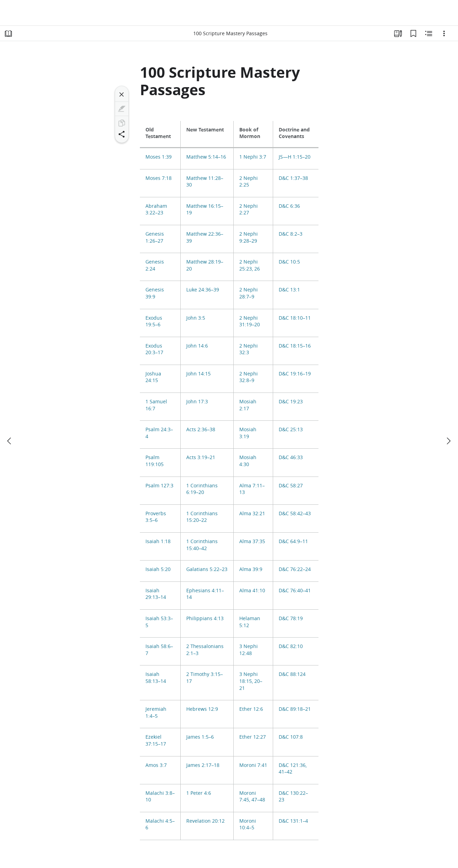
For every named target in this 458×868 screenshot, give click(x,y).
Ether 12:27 (253, 737)
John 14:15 (198, 374)
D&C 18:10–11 (295, 318)
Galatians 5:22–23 (207, 569)
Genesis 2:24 (155, 265)
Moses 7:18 (159, 178)
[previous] (10, 441)
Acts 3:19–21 (201, 457)
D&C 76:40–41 (295, 591)
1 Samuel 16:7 (156, 405)
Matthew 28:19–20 (205, 265)
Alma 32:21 (252, 513)
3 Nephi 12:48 (249, 650)
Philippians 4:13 (205, 618)
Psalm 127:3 (159, 486)
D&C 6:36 (289, 206)
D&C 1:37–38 (293, 178)
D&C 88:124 (292, 674)
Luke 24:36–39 (203, 290)
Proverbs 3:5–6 (156, 517)
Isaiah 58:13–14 (156, 678)
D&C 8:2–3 (291, 234)
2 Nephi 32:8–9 (249, 377)
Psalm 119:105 (155, 461)
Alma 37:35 (252, 541)
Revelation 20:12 (205, 821)
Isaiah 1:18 (158, 541)
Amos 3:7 (156, 765)
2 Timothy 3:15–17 (205, 678)
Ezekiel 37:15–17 (156, 740)
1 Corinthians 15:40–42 (202, 545)
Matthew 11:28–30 (205, 182)
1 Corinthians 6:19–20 (202, 489)
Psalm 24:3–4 (159, 433)
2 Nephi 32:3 (249, 349)
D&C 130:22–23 (293, 797)
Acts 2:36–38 (201, 429)
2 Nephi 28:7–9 (249, 293)
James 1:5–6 (200, 737)
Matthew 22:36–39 (205, 237)
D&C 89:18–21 (295, 709)
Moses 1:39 (159, 157)
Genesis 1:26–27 (155, 237)
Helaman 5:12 (250, 622)
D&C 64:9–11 (293, 541)
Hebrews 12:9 (202, 709)
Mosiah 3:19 (248, 433)
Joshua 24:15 (153, 377)
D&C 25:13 (291, 429)
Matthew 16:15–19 (205, 210)
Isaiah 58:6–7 (159, 650)
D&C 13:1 (289, 290)
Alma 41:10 (252, 591)
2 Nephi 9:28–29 (249, 237)
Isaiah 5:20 (158, 569)
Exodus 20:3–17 (154, 349)
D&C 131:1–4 (293, 821)
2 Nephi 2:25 (249, 182)
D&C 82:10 (291, 646)
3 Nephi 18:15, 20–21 (251, 681)
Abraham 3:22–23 (156, 210)
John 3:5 (196, 318)
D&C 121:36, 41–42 (293, 769)
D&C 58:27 (291, 486)
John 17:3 (197, 402)
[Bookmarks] (413, 33)
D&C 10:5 (289, 262)
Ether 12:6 (251, 709)
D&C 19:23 (291, 402)
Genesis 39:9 (155, 293)
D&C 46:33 (291, 457)
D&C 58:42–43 (295, 513)
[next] (448, 441)
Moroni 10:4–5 (248, 824)
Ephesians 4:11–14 (205, 594)
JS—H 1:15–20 (295, 157)
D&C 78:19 (291, 618)
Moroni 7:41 (253, 765)
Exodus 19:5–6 (154, 321)
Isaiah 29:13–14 (156, 594)
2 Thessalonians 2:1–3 (205, 650)
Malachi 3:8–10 (160, 797)
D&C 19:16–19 (295, 374)
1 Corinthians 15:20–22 (202, 517)
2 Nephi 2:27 (249, 210)
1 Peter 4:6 (199, 793)
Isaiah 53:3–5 (159, 622)
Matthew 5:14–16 (206, 157)
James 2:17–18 (203, 765)
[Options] (444, 33)
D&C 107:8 (291, 737)
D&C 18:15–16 (295, 346)
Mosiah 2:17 (248, 405)
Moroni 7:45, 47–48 (252, 797)
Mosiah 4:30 (248, 461)
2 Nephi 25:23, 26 (250, 265)
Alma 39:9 (251, 569)
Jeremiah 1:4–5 (156, 713)
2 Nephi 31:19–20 (250, 321)
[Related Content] (429, 33)
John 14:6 (197, 346)
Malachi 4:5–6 (160, 824)
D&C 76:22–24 (295, 569)
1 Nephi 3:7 (253, 157)
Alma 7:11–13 (252, 489)
